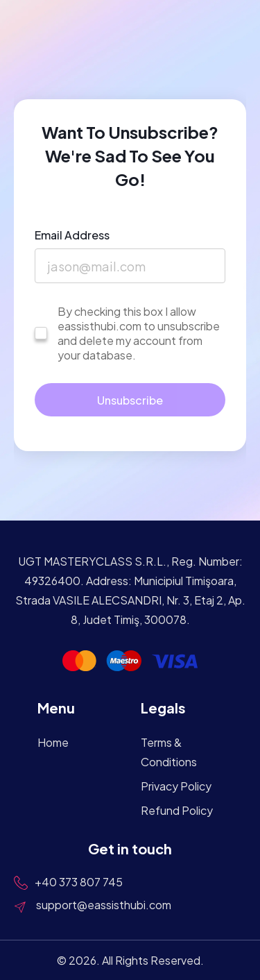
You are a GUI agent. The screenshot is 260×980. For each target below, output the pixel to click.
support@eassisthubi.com (104, 905)
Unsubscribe (130, 400)
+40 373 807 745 (79, 882)
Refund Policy (177, 810)
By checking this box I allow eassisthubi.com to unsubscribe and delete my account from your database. (139, 333)
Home (53, 742)
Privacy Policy (176, 786)
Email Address (72, 235)
